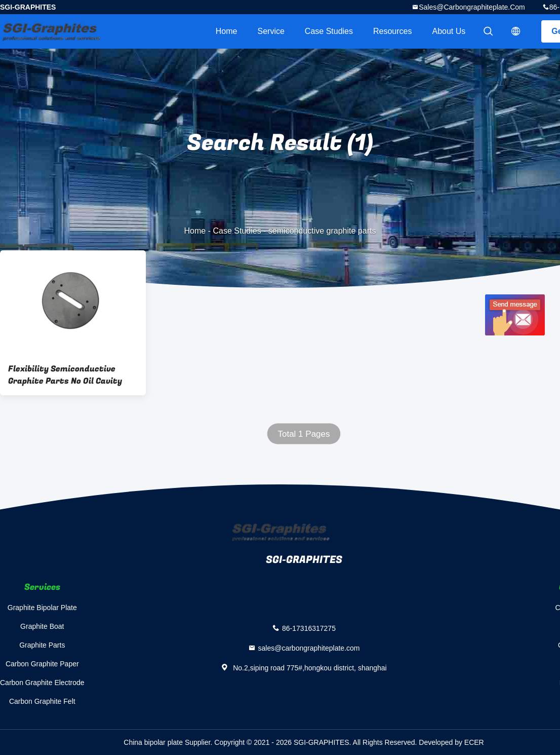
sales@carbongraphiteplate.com (472, 7)
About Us (449, 31)
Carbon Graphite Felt (42, 701)
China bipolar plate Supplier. (169, 742)
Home (227, 31)
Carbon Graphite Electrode (42, 683)
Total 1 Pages (304, 434)
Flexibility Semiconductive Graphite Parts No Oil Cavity (65, 375)
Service (271, 31)
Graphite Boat (42, 626)
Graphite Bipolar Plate (42, 608)
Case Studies (329, 31)
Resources (392, 31)
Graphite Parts (42, 645)
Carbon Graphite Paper (42, 664)
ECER (474, 742)
